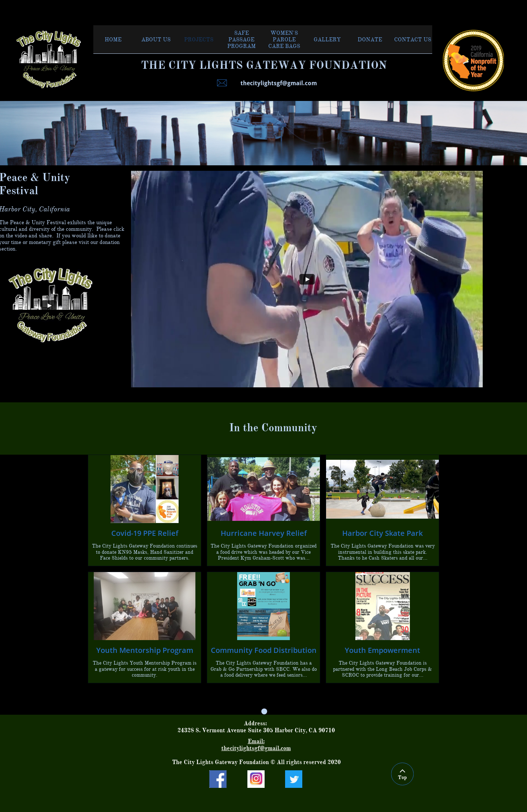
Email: (256, 741)
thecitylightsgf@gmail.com (256, 748)
